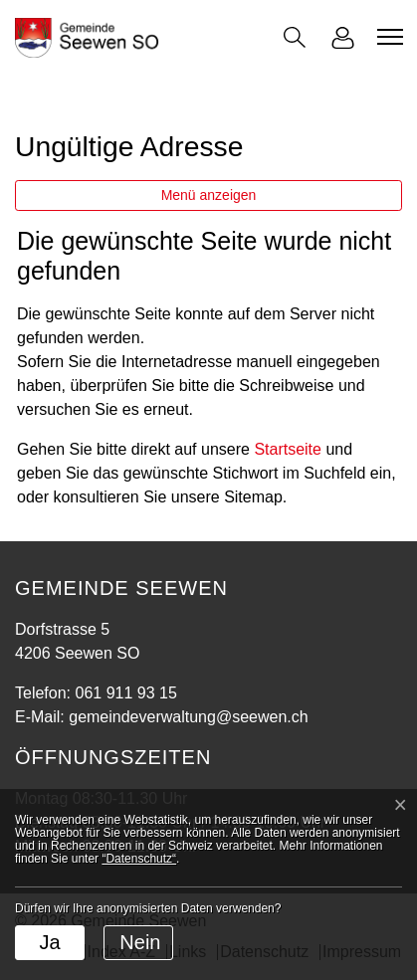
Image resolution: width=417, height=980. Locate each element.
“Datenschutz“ (139, 859)
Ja (49, 942)
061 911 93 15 (125, 693)
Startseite (288, 449)
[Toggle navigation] (387, 37)
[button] (295, 37)
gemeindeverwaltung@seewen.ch (188, 717)
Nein (140, 942)
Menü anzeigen (209, 195)
